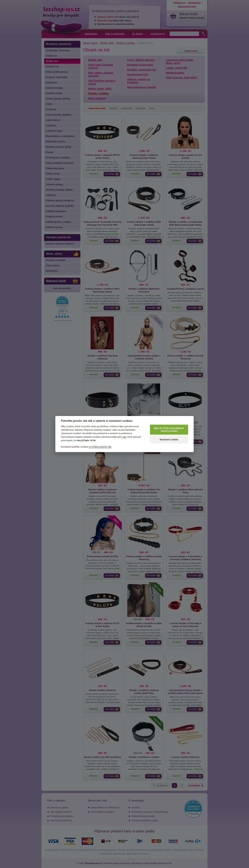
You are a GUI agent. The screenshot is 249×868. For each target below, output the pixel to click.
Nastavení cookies (169, 440)
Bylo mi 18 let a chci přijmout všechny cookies (169, 430)
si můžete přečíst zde (100, 447)
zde (124, 437)
